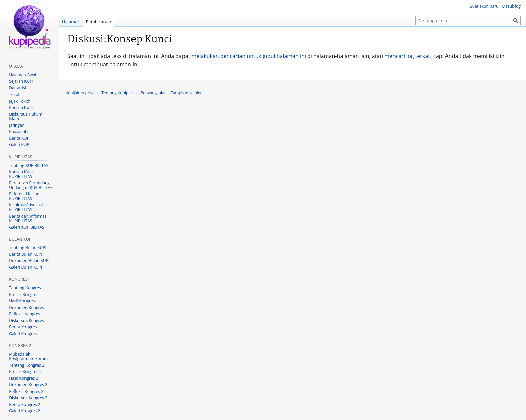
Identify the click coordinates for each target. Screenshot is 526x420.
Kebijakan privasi (82, 93)
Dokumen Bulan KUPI (29, 261)
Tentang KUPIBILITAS (29, 165)
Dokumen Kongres (27, 308)
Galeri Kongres (23, 334)
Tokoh (15, 94)
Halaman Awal (22, 75)
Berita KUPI (20, 138)
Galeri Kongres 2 (24, 411)
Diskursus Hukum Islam (26, 116)
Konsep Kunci (22, 107)
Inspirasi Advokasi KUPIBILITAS (26, 207)
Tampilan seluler (186, 93)
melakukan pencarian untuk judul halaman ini (249, 56)
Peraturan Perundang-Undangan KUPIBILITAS (31, 185)
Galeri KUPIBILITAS (27, 227)
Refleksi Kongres (24, 314)
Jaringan (17, 125)
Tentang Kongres (25, 288)
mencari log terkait (408, 56)
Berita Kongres (23, 327)
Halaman (71, 22)
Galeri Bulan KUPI (25, 267)
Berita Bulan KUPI (25, 254)
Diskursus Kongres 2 (28, 398)
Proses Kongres (23, 294)
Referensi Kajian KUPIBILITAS (24, 196)
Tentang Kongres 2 (27, 365)
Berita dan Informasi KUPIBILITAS (28, 218)
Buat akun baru (484, 6)
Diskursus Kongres (27, 321)
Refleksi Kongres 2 (26, 391)
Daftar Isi (17, 88)
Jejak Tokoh (20, 101)
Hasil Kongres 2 (23, 378)
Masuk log (511, 6)
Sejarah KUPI (21, 81)
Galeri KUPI (20, 145)
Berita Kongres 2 (24, 404)
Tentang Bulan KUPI (28, 248)
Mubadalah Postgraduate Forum (28, 356)
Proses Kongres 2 (25, 372)
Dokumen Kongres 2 (28, 385)
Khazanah (18, 132)
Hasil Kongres (22, 301)
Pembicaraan (99, 22)
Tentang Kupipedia (119, 93)
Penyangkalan (154, 93)
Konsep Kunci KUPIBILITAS (22, 174)
